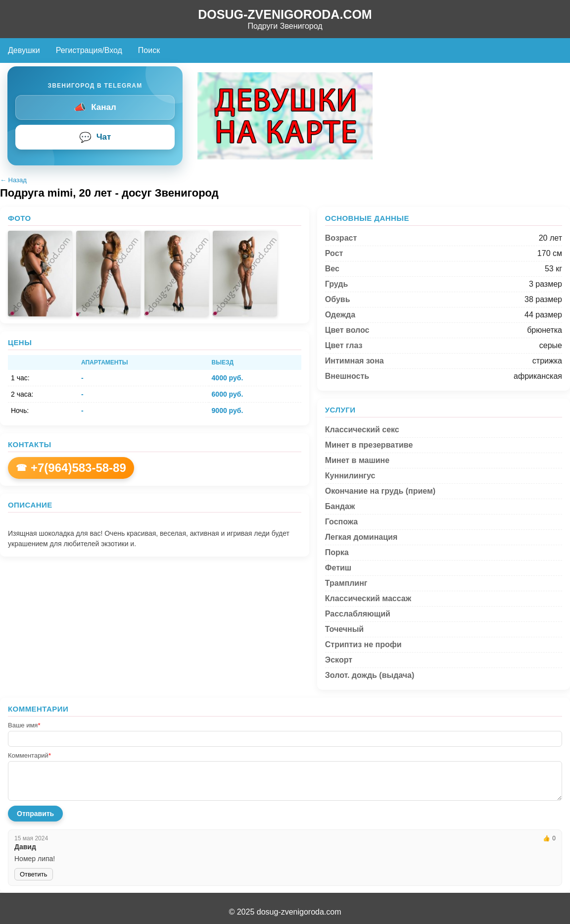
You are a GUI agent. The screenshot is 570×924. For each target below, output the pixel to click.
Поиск (149, 50)
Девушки (24, 50)
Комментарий (29, 755)
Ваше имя (24, 725)
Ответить (34, 874)
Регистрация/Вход (89, 50)
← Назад (13, 180)
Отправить (35, 814)
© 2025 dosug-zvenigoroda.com (285, 912)
